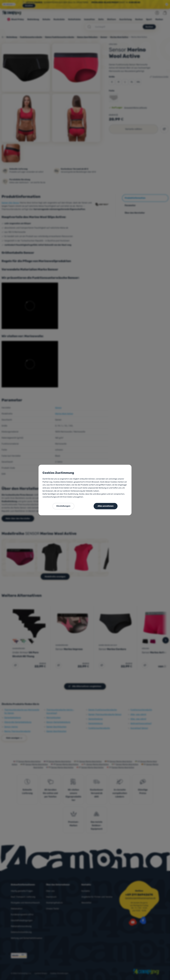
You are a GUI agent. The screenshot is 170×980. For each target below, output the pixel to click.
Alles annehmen (106, 506)
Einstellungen (63, 506)
